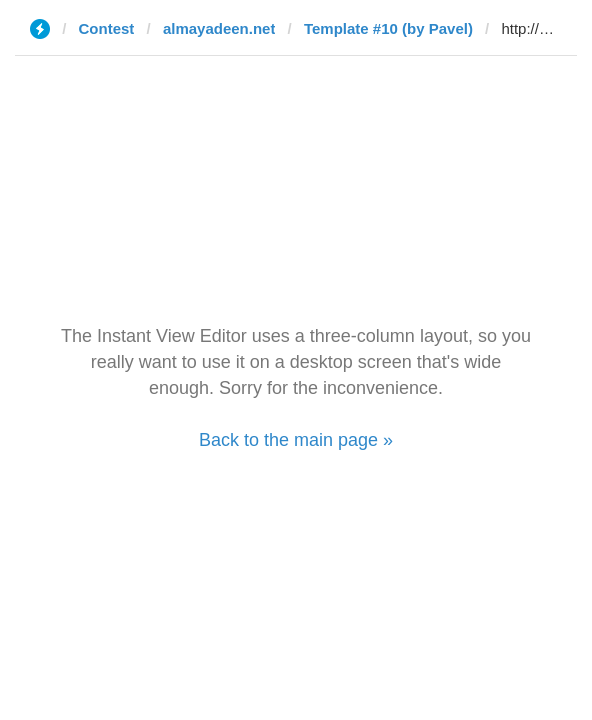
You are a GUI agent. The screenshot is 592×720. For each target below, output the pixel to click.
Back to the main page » (296, 440)
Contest (107, 28)
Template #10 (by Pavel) (388, 28)
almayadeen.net (219, 28)
